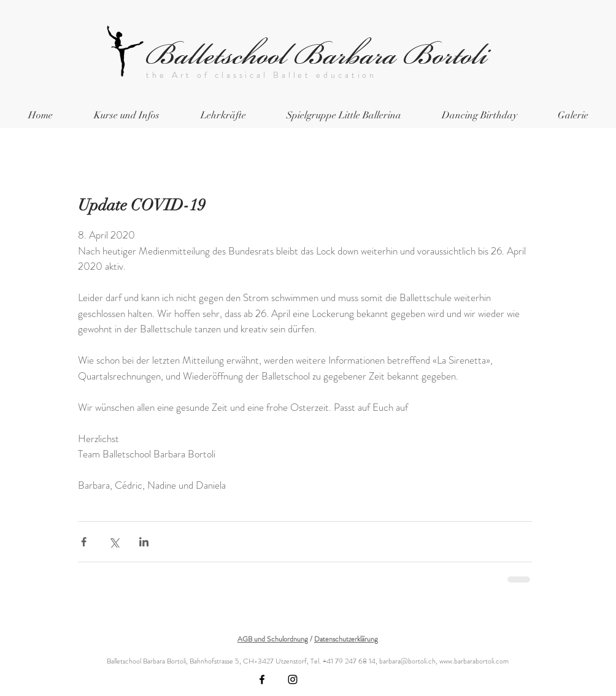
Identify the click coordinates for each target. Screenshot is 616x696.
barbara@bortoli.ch (407, 661)
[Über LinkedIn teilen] (144, 542)
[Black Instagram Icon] (293, 679)
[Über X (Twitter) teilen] (114, 542)
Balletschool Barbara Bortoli (317, 55)
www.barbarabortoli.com (474, 661)
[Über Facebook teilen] (84, 542)
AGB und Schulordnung (273, 639)
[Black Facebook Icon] (262, 679)
